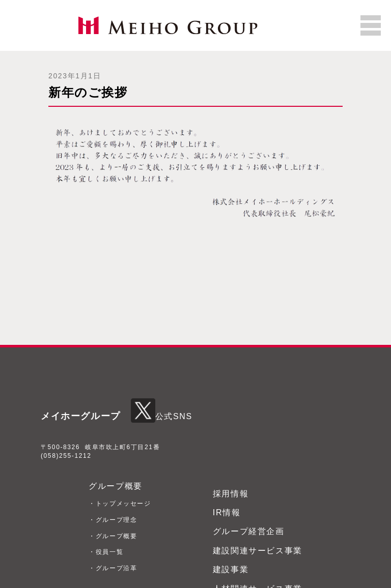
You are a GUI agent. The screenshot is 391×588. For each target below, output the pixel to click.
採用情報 (231, 494)
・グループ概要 (113, 536)
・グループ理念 (113, 520)
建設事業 (231, 569)
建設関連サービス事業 (258, 551)
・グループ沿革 (113, 568)
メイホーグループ (81, 416)
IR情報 (227, 512)
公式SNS (162, 416)
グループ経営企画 (249, 531)
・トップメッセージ (120, 504)
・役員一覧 (106, 552)
